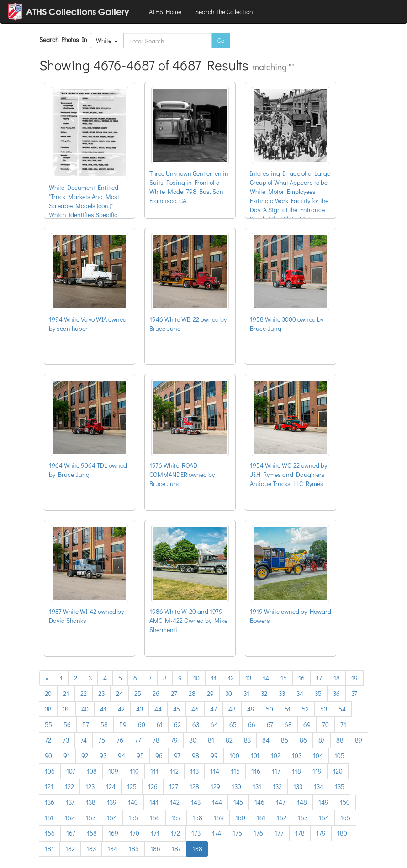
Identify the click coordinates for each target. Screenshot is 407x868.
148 (302, 802)
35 (318, 693)
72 (48, 740)
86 (303, 740)
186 (155, 849)
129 (215, 787)
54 (342, 709)
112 (174, 771)
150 (345, 802)
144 (217, 802)
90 (48, 756)
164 (324, 818)
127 (174, 787)
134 (319, 787)
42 (121, 709)
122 (69, 787)
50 (270, 709)
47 (214, 709)
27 (174, 693)
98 (196, 756)
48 (232, 709)
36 (336, 693)
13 (248, 678)
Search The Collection (224, 12)
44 (158, 709)
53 (324, 709)
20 (48, 693)
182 (70, 849)
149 (323, 802)
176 (258, 833)
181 (49, 849)
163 (303, 818)
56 (67, 724)
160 (240, 818)
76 (120, 740)
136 (50, 802)
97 (177, 756)
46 (195, 709)
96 (159, 756)
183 (91, 849)
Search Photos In (65, 39)
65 (233, 724)
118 (296, 771)
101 (255, 756)
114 (215, 771)
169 (113, 833)
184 (112, 849)
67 (270, 724)
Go (221, 40)
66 (252, 724)
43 (140, 709)
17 (319, 678)
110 (134, 771)
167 (71, 833)
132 (277, 787)
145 (238, 802)
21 (66, 693)
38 (48, 709)
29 (210, 693)
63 (196, 724)
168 (92, 833)
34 (300, 693)
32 (264, 693)
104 (318, 756)
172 (175, 833)
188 (197, 849)
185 (134, 849)
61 (160, 724)
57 (86, 724)
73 (66, 740)
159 (219, 818)
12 (231, 678)
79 (174, 740)
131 (257, 787)
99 (214, 756)
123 (90, 787)
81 (211, 740)
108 (92, 771)
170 (135, 833)
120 (338, 771)
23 (101, 693)
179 (321, 833)
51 (288, 709)
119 (317, 771)
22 (84, 693)
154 (112, 818)
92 (85, 756)
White (107, 40)
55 (48, 724)
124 (111, 787)
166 (50, 833)
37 (354, 693)
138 (91, 802)
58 (104, 724)
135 (340, 787)
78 (156, 740)
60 (142, 724)
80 (193, 740)
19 (354, 678)
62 (177, 724)
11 (214, 678)
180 (342, 833)
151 (49, 818)
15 (284, 678)
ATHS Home (165, 12)
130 (236, 787)
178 (300, 833)
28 (192, 693)
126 (153, 787)
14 (266, 678)
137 (70, 802)
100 (234, 756)
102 (276, 756)
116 (256, 771)
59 (123, 724)
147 (281, 802)
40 (85, 709)
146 (259, 802)
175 (237, 833)
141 (154, 802)
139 (112, 802)
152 (70, 818)
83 (247, 740)
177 (279, 833)
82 (229, 740)
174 (217, 833)
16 (301, 678)
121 (49, 787)
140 (133, 802)
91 (67, 756)
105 (339, 756)
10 (196, 678)
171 (155, 833)
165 (345, 818)
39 (66, 709)
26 (156, 693)
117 (276, 771)
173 (196, 833)
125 (132, 787)
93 (103, 756)
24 (119, 693)
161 (261, 818)
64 (214, 724)
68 (288, 724)
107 (71, 771)
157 (176, 818)
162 (282, 818)
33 (282, 693)
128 (194, 787)
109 (113, 771)
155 (133, 818)
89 (359, 740)
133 (298, 787)
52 (305, 709)
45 (177, 709)
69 (307, 724)
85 (285, 740)
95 (140, 756)
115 (235, 771)
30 (229, 693)
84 (266, 740)
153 (91, 818)
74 (84, 740)
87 (322, 740)
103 (297, 756)
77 (138, 740)
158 (197, 818)
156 (155, 818)
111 (154, 771)
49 (251, 709)
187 (176, 849)
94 (122, 756)
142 (175, 802)
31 (246, 693)
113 (194, 771)
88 (340, 740)
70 (325, 724)
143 (196, 802)
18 (337, 678)
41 (103, 709)
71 (343, 724)
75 (102, 740)
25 (138, 693)
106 (50, 771)
